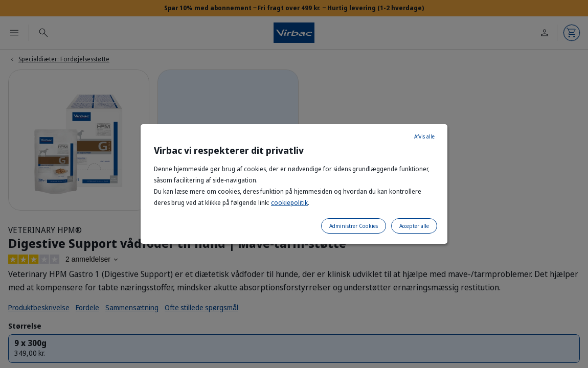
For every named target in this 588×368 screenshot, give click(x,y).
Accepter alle (414, 226)
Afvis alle (424, 136)
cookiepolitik (289, 203)
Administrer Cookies (354, 226)
